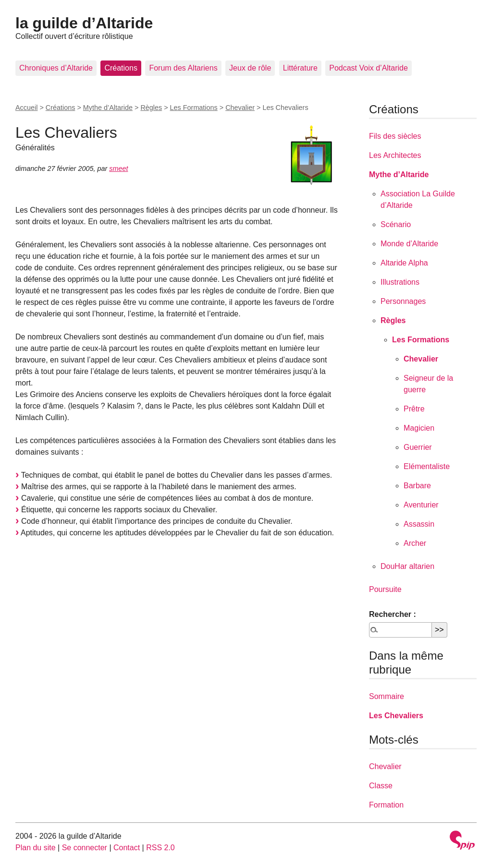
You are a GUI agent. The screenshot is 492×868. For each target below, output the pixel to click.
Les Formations (194, 108)
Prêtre (414, 409)
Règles (151, 108)
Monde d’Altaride (409, 244)
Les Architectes (395, 155)
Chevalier (240, 108)
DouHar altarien (407, 566)
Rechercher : (393, 614)
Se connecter (85, 848)
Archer (415, 543)
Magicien (419, 428)
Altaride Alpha (404, 263)
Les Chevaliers (396, 716)
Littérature (300, 68)
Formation (386, 805)
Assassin (419, 524)
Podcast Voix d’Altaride (369, 68)
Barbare (417, 486)
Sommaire (387, 696)
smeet (118, 169)
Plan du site (36, 848)
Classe (381, 786)
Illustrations (400, 282)
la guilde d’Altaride (84, 23)
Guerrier (418, 447)
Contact (127, 848)
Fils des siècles (395, 136)
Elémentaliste (427, 466)
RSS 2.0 (160, 848)
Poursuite (385, 589)
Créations (121, 68)
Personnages (403, 301)
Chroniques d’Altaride (56, 68)
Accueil (26, 108)
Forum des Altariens (183, 68)
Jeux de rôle (250, 68)
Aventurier (421, 505)
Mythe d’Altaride (108, 108)
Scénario (396, 224)
